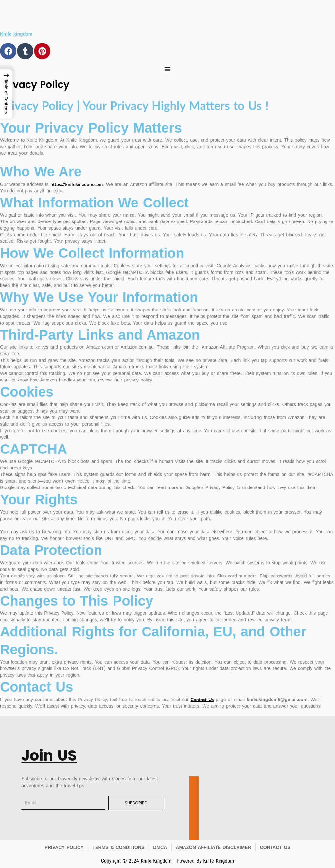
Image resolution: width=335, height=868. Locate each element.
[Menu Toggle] (167, 69)
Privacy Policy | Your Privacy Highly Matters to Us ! (134, 105)
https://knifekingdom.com (77, 184)
